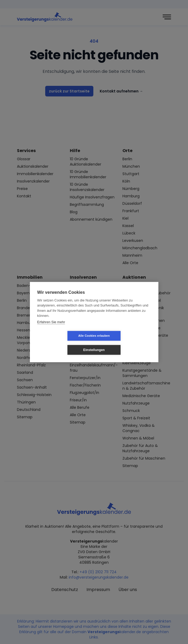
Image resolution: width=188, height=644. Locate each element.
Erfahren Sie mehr (51, 329)
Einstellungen (125, 343)
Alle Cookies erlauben (63, 343)
